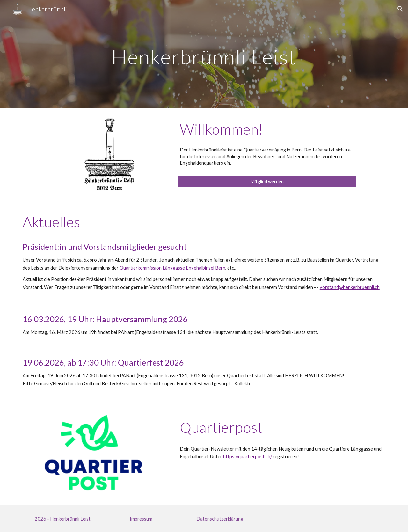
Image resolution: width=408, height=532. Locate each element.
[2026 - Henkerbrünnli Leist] (62, 519)
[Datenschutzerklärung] (220, 519)
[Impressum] (141, 519)
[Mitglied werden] (267, 181)
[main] (204, 54)
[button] (400, 9)
